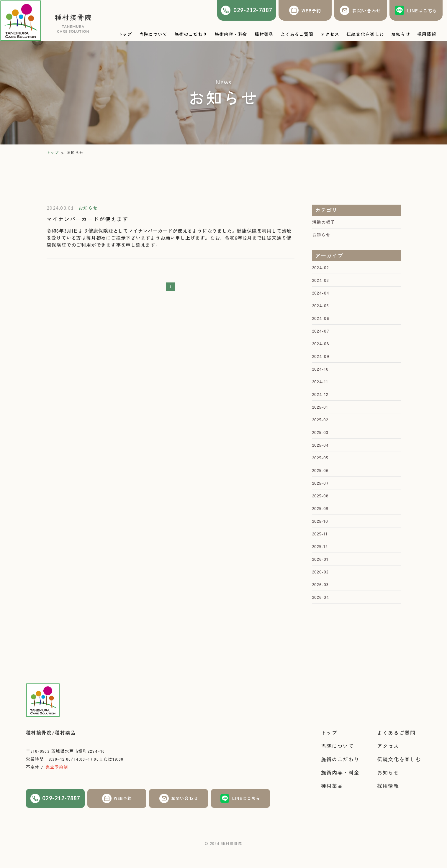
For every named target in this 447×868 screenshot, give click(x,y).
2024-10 (321, 375)
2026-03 (321, 601)
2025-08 (321, 508)
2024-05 (321, 309)
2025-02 (321, 428)
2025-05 (321, 468)
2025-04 (321, 455)
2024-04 (321, 295)
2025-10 (321, 534)
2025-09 (321, 521)
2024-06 (321, 322)
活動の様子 (325, 222)
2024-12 (321, 402)
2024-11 (321, 388)
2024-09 (321, 362)
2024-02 (321, 269)
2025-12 (321, 561)
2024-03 (321, 282)
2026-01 (321, 574)
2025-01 (321, 415)
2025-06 (321, 481)
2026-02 (321, 587)
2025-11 (321, 548)
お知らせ (322, 236)
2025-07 (321, 494)
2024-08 (321, 348)
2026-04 (321, 614)
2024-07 (321, 335)
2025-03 (321, 441)
